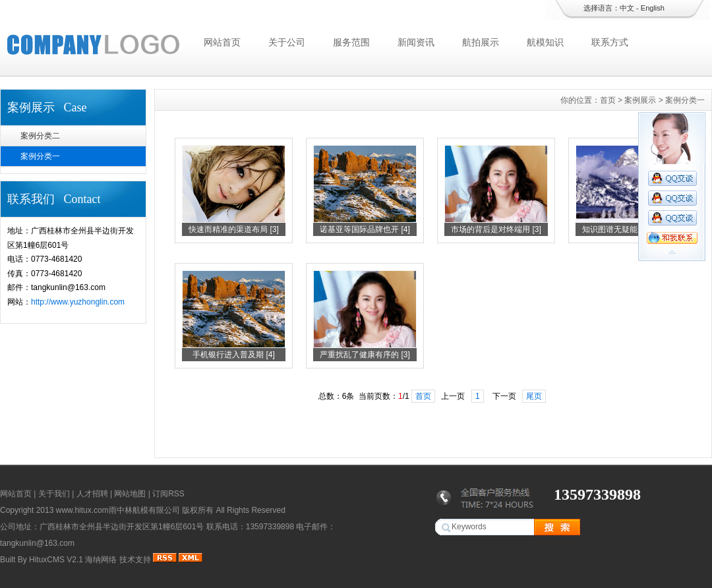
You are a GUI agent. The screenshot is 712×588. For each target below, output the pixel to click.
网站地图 (130, 494)
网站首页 (222, 42)
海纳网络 (101, 560)
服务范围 (351, 42)
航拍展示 (481, 42)
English (653, 8)
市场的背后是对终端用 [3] (496, 229)
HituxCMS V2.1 (56, 560)
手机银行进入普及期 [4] (234, 355)
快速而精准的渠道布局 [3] (234, 229)
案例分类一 (40, 156)
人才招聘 (92, 494)
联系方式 (610, 42)
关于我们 (54, 494)
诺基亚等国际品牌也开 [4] (365, 229)
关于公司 (287, 42)
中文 (627, 8)
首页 (608, 100)
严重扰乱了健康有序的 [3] (365, 355)
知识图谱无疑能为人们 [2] (627, 229)
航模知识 (545, 42)
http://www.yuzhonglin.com (78, 302)
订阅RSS (168, 494)
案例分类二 (40, 136)
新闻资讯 (416, 42)
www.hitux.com (82, 510)
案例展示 (640, 100)
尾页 (534, 396)
